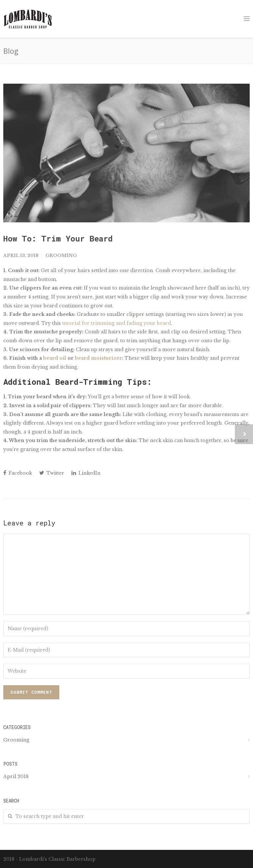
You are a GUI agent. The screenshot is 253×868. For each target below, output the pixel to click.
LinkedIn (86, 473)
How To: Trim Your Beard (58, 238)
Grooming (61, 255)
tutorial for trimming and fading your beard (117, 323)
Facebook (18, 473)
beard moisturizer (98, 358)
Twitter (52, 473)
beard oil (55, 358)
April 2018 (16, 776)
